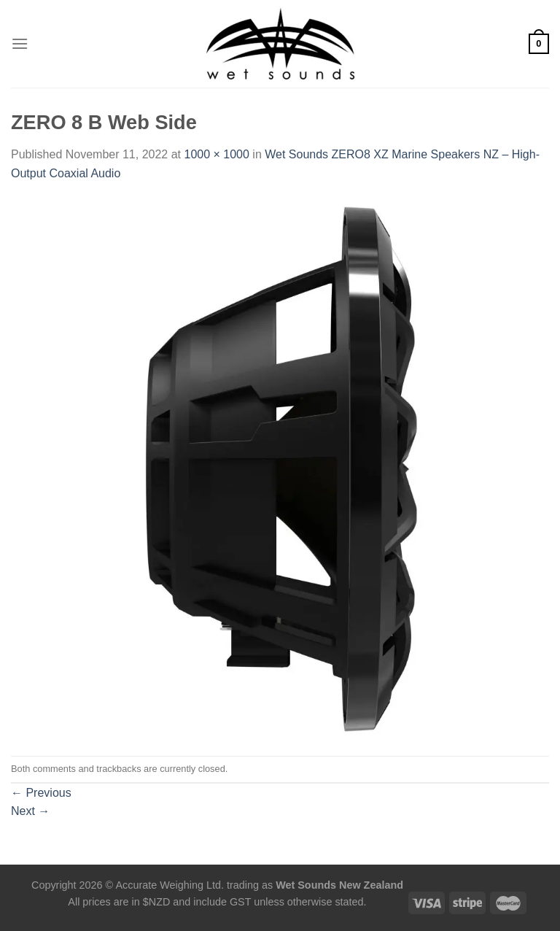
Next (30, 811)
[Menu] (20, 43)
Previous (41, 793)
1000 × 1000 (216, 154)
